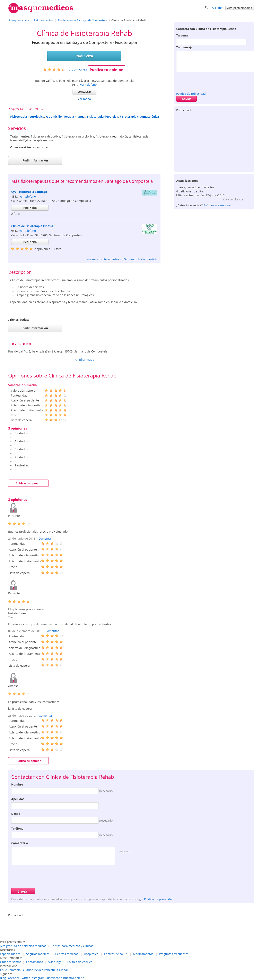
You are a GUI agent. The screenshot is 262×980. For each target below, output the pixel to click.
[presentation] (207, 81)
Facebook (13, 978)
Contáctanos (34, 962)
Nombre (17, 784)
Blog (3, 978)
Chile (3, 970)
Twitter (25, 978)
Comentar (45, 538)
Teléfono (17, 828)
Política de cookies (80, 962)
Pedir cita (84, 56)
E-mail (16, 814)
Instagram (38, 978)
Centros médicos (67, 954)
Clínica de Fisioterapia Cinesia (32, 226)
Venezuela (51, 970)
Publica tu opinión (107, 70)
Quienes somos (11, 962)
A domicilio (54, 117)
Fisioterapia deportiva (103, 117)
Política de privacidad (191, 94)
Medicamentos (143, 954)
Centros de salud (116, 954)
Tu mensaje (184, 47)
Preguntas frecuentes (174, 954)
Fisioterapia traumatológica (139, 117)
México (38, 970)
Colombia (14, 970)
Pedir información (35, 160)
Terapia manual (74, 117)
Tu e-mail (183, 35)
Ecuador (27, 970)
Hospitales (91, 954)
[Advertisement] (214, 141)
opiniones (78, 69)
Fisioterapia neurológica (27, 117)
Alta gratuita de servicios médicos (23, 946)
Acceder (217, 8)
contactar (84, 92)
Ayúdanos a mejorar (217, 205)
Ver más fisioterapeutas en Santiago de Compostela (122, 259)
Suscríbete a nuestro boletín (65, 978)
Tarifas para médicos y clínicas (72, 946)
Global (63, 970)
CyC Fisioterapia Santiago (29, 192)
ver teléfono (88, 85)
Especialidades (10, 954)
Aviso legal (55, 962)
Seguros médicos (38, 954)
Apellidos (18, 799)
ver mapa (84, 99)
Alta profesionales (240, 8)
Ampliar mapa (84, 360)
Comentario (20, 843)
